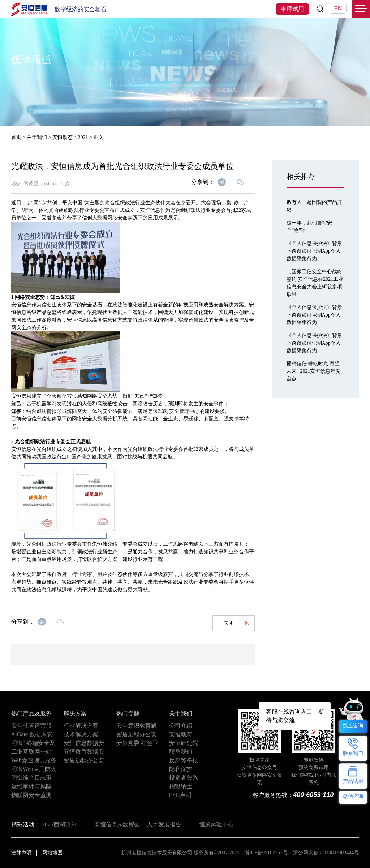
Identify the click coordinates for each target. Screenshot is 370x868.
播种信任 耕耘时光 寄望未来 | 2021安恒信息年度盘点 (314, 371)
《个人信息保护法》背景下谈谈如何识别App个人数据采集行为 (314, 251)
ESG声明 (180, 795)
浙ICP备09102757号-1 (268, 853)
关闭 (236, 623)
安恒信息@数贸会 (117, 825)
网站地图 (52, 853)
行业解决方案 (81, 726)
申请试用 (292, 9)
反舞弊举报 (184, 760)
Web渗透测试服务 (34, 760)
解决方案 (75, 713)
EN (338, 8)
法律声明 (21, 853)
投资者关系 (184, 778)
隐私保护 (181, 769)
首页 (16, 137)
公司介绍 (181, 726)
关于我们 (37, 137)
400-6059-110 (313, 795)
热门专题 (128, 713)
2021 (83, 137)
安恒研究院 (184, 743)
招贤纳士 (181, 786)
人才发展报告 (164, 825)
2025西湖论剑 (59, 825)
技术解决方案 (81, 734)
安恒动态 (63, 137)
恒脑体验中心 (216, 825)
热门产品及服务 (31, 713)
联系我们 (181, 752)
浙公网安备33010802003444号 (326, 853)
